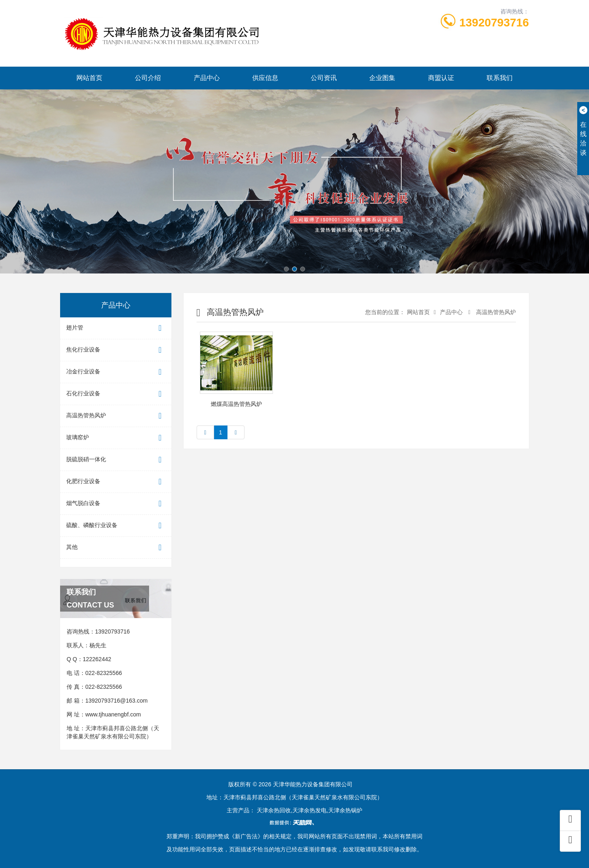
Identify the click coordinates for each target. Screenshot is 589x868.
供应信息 (265, 78)
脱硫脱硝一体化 (116, 460)
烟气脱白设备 (116, 504)
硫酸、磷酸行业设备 (116, 526)
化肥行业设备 (116, 482)
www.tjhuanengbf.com (113, 714)
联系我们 (500, 78)
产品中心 (207, 78)
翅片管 (116, 328)
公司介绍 (148, 78)
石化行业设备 (116, 394)
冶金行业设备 (116, 372)
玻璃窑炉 (116, 438)
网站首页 (89, 78)
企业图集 (382, 78)
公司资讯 (324, 78)
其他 (116, 548)
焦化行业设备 (116, 350)
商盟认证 (441, 78)
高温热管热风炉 (116, 416)
